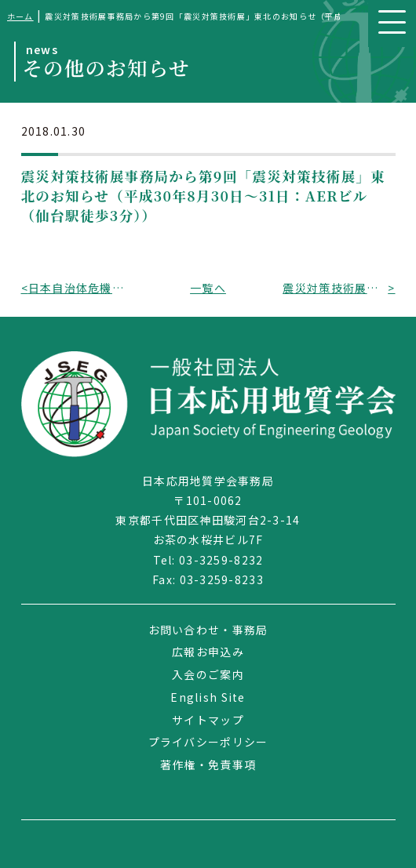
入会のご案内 (208, 674)
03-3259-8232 (221, 560)
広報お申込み (208, 652)
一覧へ (208, 288)
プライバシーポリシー (208, 742)
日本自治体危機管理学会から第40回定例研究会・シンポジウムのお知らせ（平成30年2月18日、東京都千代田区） (81, 288)
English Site (208, 697)
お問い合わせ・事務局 (208, 630)
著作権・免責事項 (208, 764)
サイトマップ (208, 720)
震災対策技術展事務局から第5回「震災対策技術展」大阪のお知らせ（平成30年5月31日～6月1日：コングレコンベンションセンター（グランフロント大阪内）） (335, 288)
